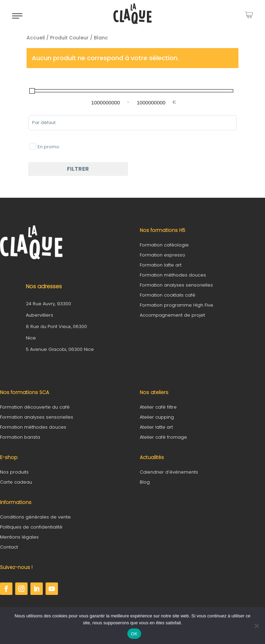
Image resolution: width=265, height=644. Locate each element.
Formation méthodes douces (173, 275)
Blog (145, 482)
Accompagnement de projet (172, 315)
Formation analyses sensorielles (176, 285)
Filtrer (78, 169)
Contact (9, 547)
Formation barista (20, 437)
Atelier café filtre (158, 407)
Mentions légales (19, 537)
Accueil (36, 38)
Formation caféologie (164, 245)
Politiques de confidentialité (31, 527)
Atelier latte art (156, 427)
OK (134, 634)
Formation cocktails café (168, 295)
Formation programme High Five (176, 305)
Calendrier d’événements (169, 472)
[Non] (256, 626)
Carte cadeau (16, 482)
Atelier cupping (157, 417)
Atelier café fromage (163, 437)
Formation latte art (161, 265)
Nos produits (14, 472)
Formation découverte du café (35, 407)
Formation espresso (163, 255)
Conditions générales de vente (35, 517)
